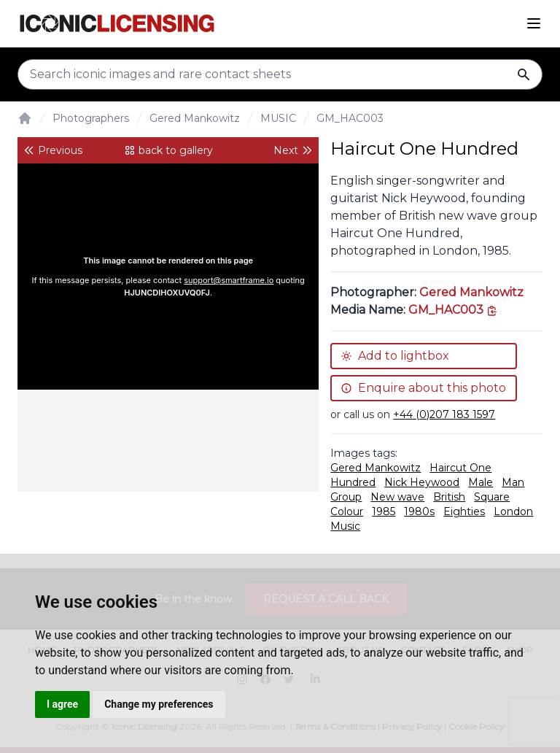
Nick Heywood (422, 482)
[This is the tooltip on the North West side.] (453, 310)
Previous (53, 150)
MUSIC (278, 118)
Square (492, 497)
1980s (419, 511)
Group (346, 497)
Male (481, 482)
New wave (397, 497)
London (513, 511)
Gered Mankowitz (195, 118)
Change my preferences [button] (159, 704)
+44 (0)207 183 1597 (444, 414)
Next (293, 150)
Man (513, 482)
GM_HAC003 (350, 118)
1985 (384, 511)
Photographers (91, 118)
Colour (347, 511)
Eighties (464, 511)
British (449, 497)
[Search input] (280, 74)
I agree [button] (62, 704)
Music (345, 526)
